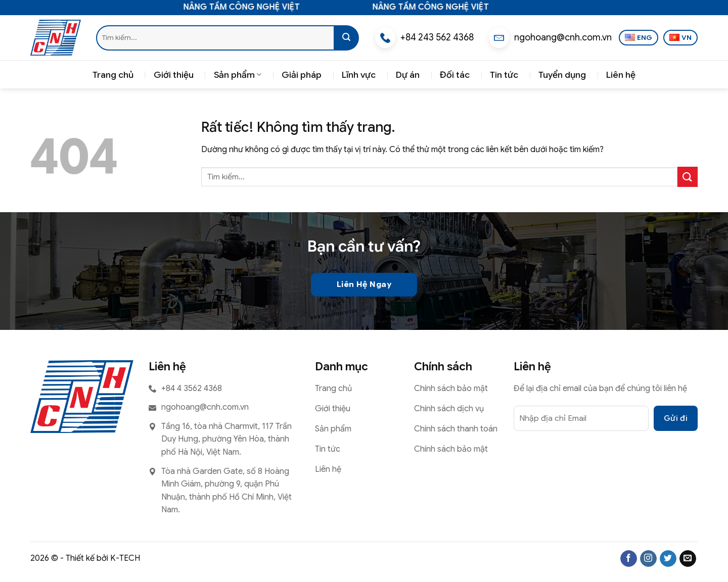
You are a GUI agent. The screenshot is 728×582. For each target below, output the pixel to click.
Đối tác (455, 75)
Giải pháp (302, 75)
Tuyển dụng (562, 75)
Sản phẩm (238, 75)
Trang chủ (113, 75)
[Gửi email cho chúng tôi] (688, 559)
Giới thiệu (174, 75)
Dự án (408, 75)
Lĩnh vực (359, 75)
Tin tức (504, 75)
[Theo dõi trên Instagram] (648, 559)
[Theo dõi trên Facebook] (629, 559)
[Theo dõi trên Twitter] (668, 559)
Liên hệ (621, 75)
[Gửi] (346, 38)
